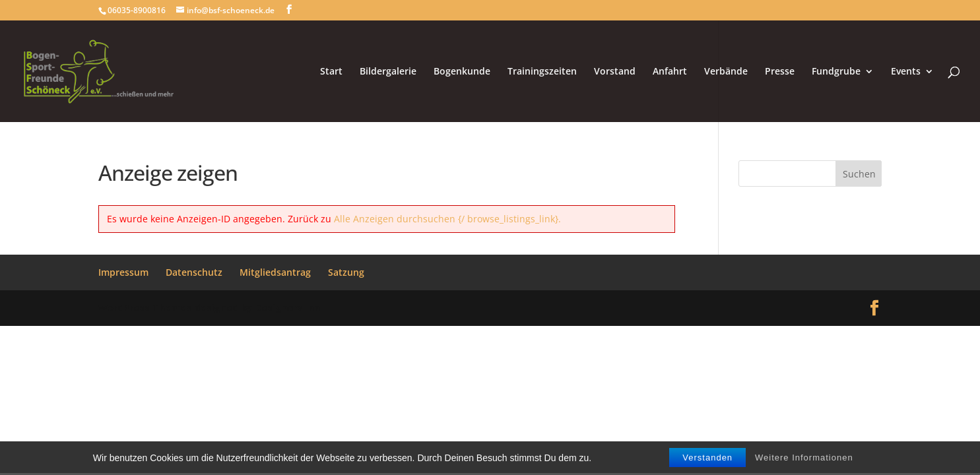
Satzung (346, 272)
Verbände (726, 72)
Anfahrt (670, 72)
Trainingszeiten (542, 72)
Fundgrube (836, 72)
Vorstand (615, 72)
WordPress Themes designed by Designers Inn (209, 308)
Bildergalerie (388, 72)
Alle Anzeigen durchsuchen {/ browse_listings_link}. (447, 219)
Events (906, 72)
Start (331, 72)
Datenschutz (194, 272)
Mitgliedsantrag (275, 272)
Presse (780, 72)
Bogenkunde (462, 72)
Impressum (123, 272)
